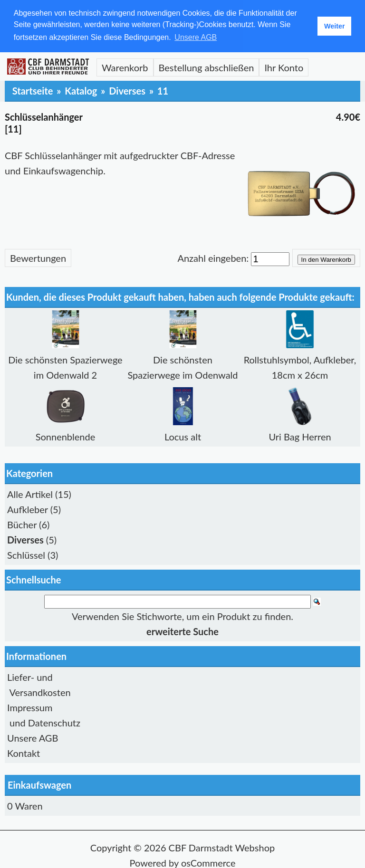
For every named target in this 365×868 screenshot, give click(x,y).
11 (163, 90)
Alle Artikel (30, 493)
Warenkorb (125, 67)
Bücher (22, 524)
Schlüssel (26, 554)
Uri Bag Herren (300, 436)
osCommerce (208, 862)
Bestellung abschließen (207, 67)
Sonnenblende (66, 436)
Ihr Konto (284, 67)
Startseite (33, 90)
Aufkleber (28, 508)
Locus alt (183, 436)
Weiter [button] (335, 26)
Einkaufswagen (39, 784)
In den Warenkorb (326, 259)
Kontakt (24, 752)
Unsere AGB (33, 737)
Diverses (127, 90)
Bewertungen (38, 257)
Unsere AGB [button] (196, 37)
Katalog (81, 90)
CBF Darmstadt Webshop (222, 847)
